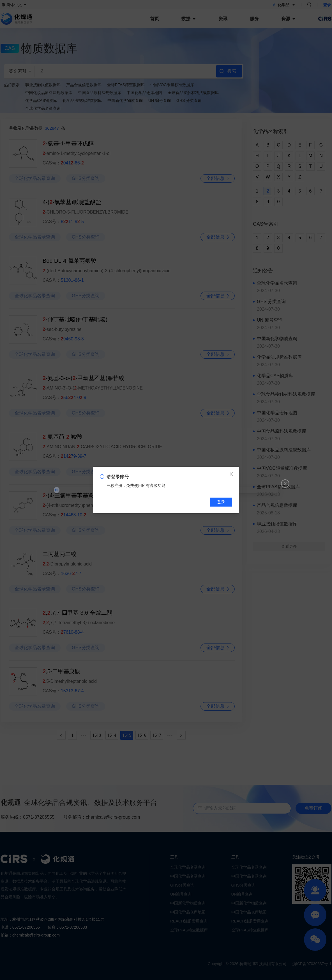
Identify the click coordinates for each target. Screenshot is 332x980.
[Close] (231, 474)
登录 (221, 502)
